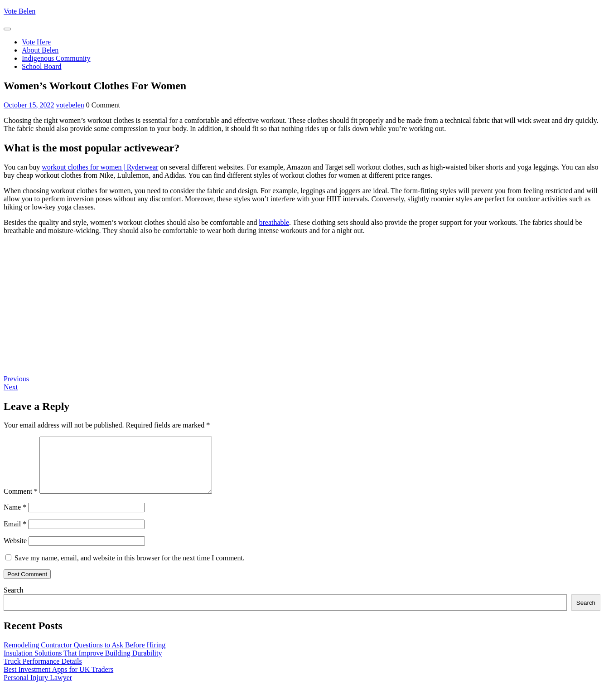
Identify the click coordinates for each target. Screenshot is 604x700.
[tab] (7, 29)
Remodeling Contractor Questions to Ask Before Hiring (85, 656)
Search (14, 601)
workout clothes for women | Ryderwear (100, 167)
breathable (274, 222)
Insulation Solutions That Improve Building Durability (83, 664)
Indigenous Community (56, 58)
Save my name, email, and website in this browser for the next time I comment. (130, 569)
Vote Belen (19, 11)
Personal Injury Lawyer (38, 688)
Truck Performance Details (43, 672)
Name (15, 518)
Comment (21, 502)
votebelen (70, 105)
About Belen (40, 50)
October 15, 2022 (29, 105)
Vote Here (36, 42)
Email (15, 535)
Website (15, 552)
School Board (42, 66)
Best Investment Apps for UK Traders (58, 680)
